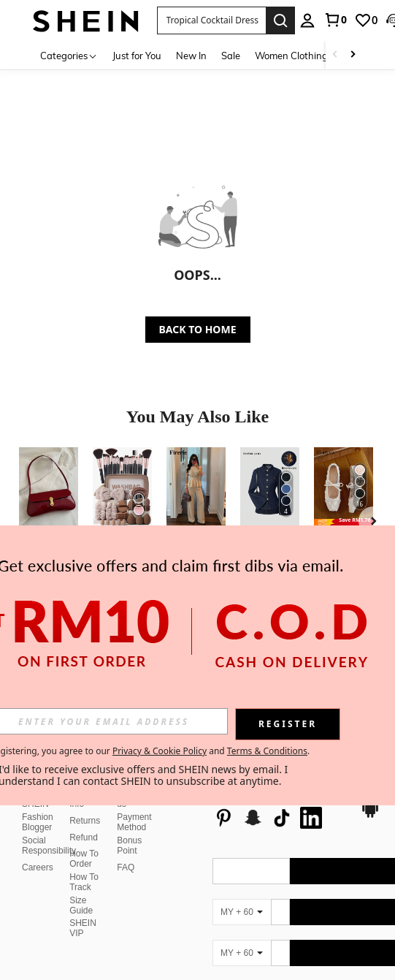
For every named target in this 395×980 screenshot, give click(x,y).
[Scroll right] (353, 55)
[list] (279, 807)
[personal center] (307, 20)
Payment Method (134, 822)
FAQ (126, 867)
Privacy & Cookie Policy (160, 751)
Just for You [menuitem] (137, 56)
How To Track (84, 882)
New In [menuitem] (191, 56)
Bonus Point (129, 846)
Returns (85, 821)
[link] (335, 20)
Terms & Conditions (267, 751)
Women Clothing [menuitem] (291, 56)
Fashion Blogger (38, 822)
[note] (344, 523)
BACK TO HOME (198, 329)
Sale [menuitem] (231, 56)
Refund (84, 837)
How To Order (84, 859)
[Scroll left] (335, 55)
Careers (38, 867)
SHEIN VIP (83, 928)
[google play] (370, 816)
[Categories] (69, 55)
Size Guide (81, 905)
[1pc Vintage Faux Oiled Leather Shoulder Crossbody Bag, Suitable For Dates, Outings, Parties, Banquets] (49, 487)
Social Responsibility (49, 846)
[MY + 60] (242, 912)
